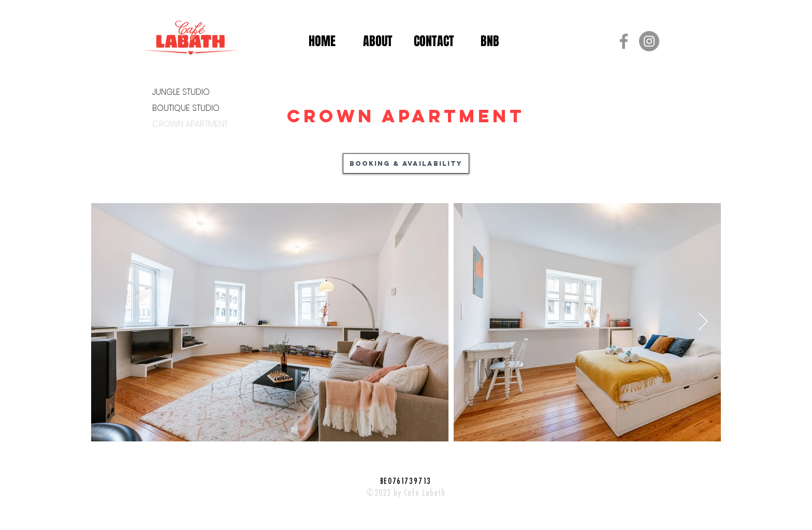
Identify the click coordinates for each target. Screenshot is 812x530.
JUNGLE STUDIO (181, 92)
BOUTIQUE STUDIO (186, 108)
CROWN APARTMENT (189, 124)
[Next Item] (703, 323)
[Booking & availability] (406, 163)
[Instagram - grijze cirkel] (649, 41)
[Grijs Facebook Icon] (624, 41)
